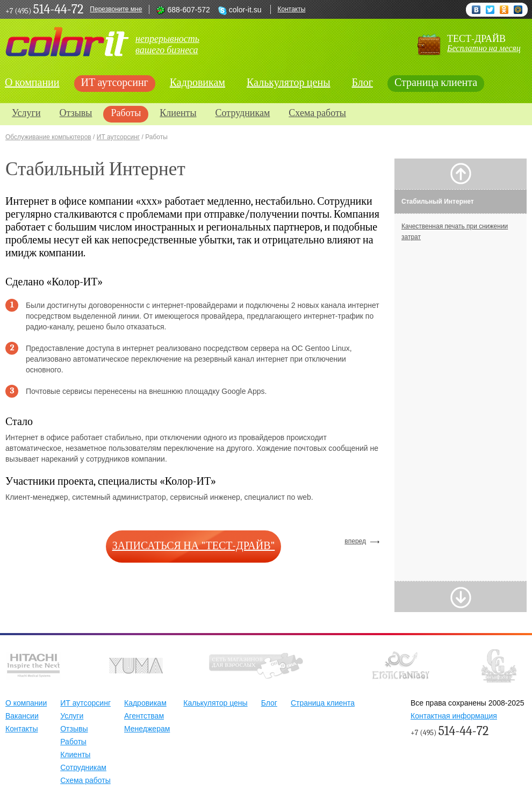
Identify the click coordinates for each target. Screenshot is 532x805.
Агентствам (144, 716)
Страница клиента (436, 82)
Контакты (292, 9)
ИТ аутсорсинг (115, 82)
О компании (26, 703)
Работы (126, 113)
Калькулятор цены (289, 82)
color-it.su (245, 10)
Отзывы (76, 113)
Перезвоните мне (116, 9)
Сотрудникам (243, 113)
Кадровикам (197, 82)
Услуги (26, 113)
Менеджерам (147, 729)
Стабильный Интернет (438, 202)
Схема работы (317, 113)
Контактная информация (454, 716)
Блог (362, 82)
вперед (355, 541)
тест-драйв (484, 43)
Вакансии (22, 716)
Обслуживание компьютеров (48, 137)
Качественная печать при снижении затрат (455, 232)
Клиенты (178, 113)
